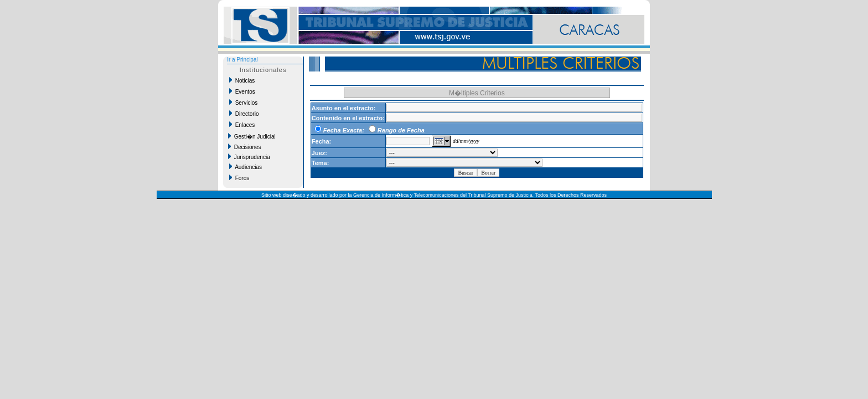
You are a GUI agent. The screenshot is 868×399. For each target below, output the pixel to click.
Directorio (244, 114)
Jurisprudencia (249, 157)
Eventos (242, 91)
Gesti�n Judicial (252, 136)
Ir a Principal (242, 60)
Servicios (243, 103)
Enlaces (242, 125)
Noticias (242, 80)
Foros (239, 178)
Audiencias (246, 167)
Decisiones (244, 147)
